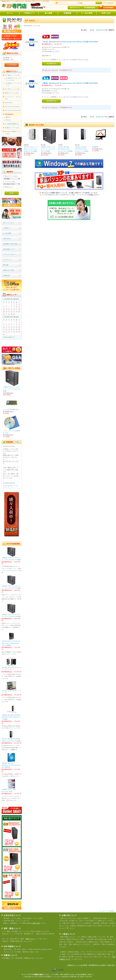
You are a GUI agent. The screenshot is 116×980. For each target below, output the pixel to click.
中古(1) (8, 120)
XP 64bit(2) (9, 114)
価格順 (92, 30)
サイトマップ (7, 260)
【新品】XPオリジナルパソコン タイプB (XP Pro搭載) (12, 389)
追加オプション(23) (12, 93)
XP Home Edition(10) (13, 110)
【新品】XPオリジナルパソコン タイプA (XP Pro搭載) (48, 149)
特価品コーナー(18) (12, 128)
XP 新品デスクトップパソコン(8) (13, 79)
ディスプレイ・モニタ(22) (13, 98)
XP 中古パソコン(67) (13, 89)
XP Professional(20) (12, 107)
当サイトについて (8, 223)
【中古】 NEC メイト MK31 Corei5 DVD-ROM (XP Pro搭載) (31, 149)
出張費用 (95, 147)
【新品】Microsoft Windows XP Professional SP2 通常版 (11, 765)
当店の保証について (9, 249)
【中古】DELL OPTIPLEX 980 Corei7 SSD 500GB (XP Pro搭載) (11, 643)
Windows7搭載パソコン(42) (13, 132)
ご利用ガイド (7, 228)
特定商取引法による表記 (97, 965)
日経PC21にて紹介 (9, 270)
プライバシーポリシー (10, 254)
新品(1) (8, 117)
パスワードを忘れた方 (108, 3)
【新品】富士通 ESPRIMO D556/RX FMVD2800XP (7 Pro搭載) (11, 717)
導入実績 (6, 265)
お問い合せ (36, 923)
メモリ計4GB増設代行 (11, 410)
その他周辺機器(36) (12, 124)
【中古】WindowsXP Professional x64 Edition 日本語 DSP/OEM (70, 42)
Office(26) (9, 103)
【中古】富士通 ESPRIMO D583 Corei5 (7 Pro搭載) (82, 149)
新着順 (98, 30)
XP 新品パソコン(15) (13, 75)
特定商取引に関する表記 (10, 244)
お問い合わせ (7, 238)
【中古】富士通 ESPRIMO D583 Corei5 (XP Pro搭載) (65, 149)
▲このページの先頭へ (108, 911)
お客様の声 (6, 275)
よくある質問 (7, 233)
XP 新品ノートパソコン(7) (13, 84)
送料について (30, 939)
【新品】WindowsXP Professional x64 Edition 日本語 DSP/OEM (70, 83)
